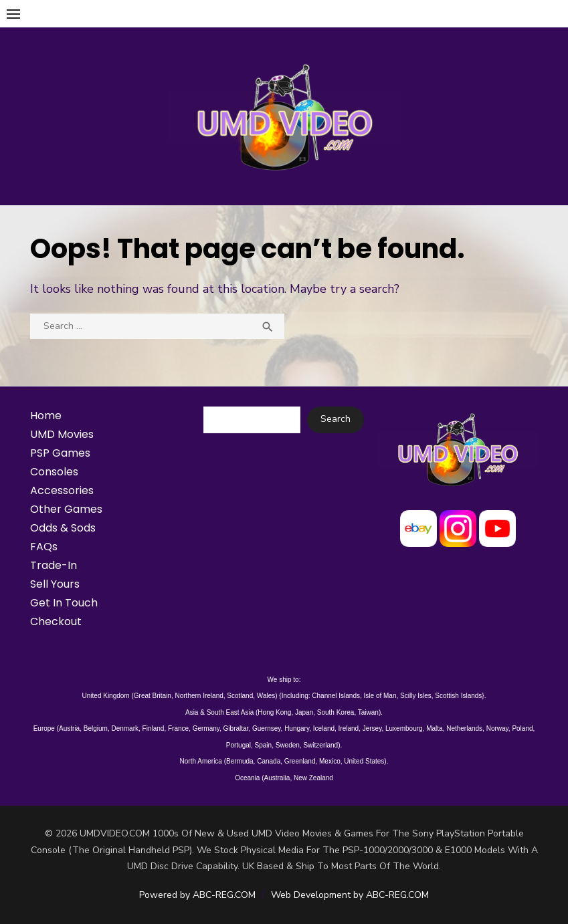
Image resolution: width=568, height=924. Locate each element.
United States (364, 761)
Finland (154, 728)
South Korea (336, 712)
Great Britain (153, 696)
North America (201, 761)
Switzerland (320, 745)
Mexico (330, 761)
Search (336, 419)
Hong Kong (274, 712)
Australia (277, 778)
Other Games (66, 509)
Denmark (125, 728)
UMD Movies (62, 434)
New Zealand (313, 778)
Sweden (288, 745)
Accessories (62, 490)
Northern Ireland (199, 696)
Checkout (56, 621)
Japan (304, 712)
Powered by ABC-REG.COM (197, 895)
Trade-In (54, 565)
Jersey (372, 728)
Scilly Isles (416, 696)
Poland (522, 728)
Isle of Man (380, 696)
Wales (266, 696)
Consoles (54, 472)
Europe (44, 728)
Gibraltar (236, 728)
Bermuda (240, 761)
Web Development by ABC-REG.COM (350, 895)
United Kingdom (106, 696)
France (178, 728)
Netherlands (464, 728)
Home (46, 416)
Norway (497, 728)
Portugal (239, 745)
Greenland (300, 761)
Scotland (240, 696)
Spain (264, 745)
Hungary (297, 728)
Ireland (349, 728)
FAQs (44, 547)
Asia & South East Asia (219, 712)
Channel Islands (336, 696)
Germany (206, 728)
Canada (269, 761)
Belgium (96, 728)
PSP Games (60, 453)
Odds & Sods (63, 528)
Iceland (324, 728)
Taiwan (368, 712)
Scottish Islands (458, 696)
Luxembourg (404, 728)
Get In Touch (64, 603)
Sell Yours (55, 584)
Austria (69, 728)
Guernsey (267, 728)
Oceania (247, 778)
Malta (434, 728)
